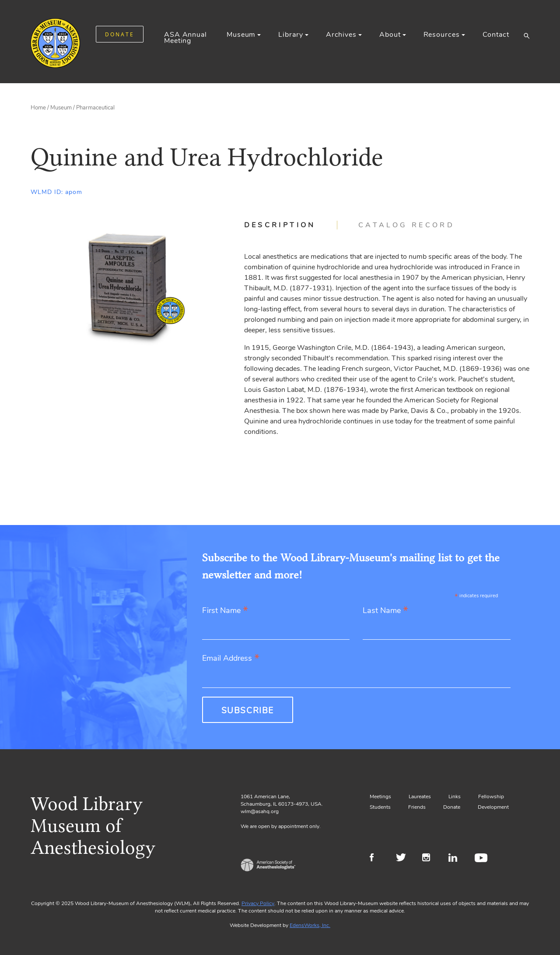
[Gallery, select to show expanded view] (128, 285)
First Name (225, 611)
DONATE (120, 34)
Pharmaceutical (95, 108)
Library (290, 35)
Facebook (377, 859)
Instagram (430, 859)
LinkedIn (456, 859)
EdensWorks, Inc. (310, 925)
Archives (341, 35)
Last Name (385, 611)
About (390, 35)
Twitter (404, 859)
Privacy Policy (258, 903)
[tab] (291, 225)
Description (280, 225)
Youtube (482, 859)
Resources (442, 35)
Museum (241, 35)
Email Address (231, 659)
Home (38, 108)
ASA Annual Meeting (185, 38)
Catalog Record (406, 225)
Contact (496, 35)
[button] (527, 35)
